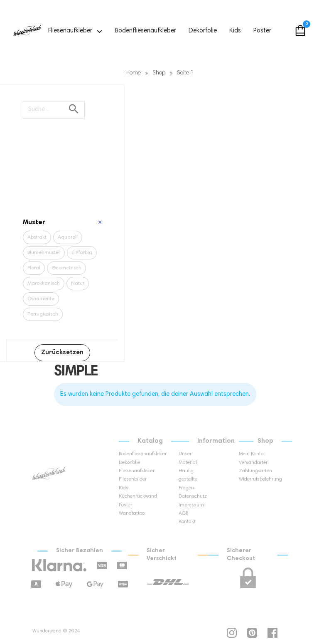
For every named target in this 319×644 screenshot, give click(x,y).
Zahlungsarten (253, 471)
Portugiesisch (43, 314)
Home (133, 73)
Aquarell (68, 237)
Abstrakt (37, 237)
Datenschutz (193, 496)
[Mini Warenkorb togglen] (300, 30)
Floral (34, 268)
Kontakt (187, 522)
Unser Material (188, 458)
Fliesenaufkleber (70, 31)
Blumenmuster (44, 253)
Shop (159, 73)
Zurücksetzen (62, 353)
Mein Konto (251, 454)
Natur (78, 284)
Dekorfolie (203, 31)
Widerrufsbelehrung (253, 479)
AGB (183, 513)
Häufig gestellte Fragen (188, 480)
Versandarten (253, 463)
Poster (262, 31)
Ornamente (41, 299)
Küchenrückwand (133, 496)
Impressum (191, 505)
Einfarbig (82, 253)
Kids (235, 31)
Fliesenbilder (133, 479)
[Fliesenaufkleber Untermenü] (99, 31)
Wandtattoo (132, 513)
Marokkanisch (44, 284)
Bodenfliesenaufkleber (146, 31)
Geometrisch (66, 268)
